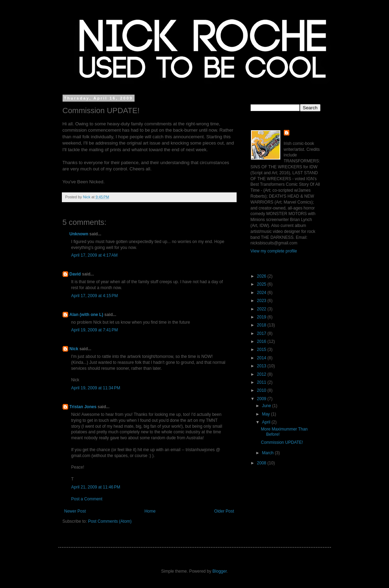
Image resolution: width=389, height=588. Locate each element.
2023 (262, 301)
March (268, 453)
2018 (262, 325)
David (75, 274)
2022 (262, 309)
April (266, 422)
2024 (262, 293)
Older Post (224, 511)
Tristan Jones (83, 407)
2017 (262, 333)
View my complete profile (274, 251)
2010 (262, 390)
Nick (74, 349)
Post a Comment (87, 499)
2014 (262, 358)
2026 (262, 276)
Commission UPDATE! (282, 442)
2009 (262, 399)
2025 (262, 284)
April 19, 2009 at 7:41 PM (95, 330)
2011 (262, 382)
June (267, 406)
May (266, 414)
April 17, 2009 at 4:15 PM (95, 296)
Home (150, 511)
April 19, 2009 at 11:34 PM (96, 388)
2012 (262, 374)
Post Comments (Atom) (110, 521)
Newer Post (75, 511)
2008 (262, 463)
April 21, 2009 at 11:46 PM (96, 487)
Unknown (79, 234)
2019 (262, 317)
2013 (262, 366)
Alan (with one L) (87, 315)
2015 (262, 350)
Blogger (220, 571)
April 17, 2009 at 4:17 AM (95, 255)
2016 (262, 341)
